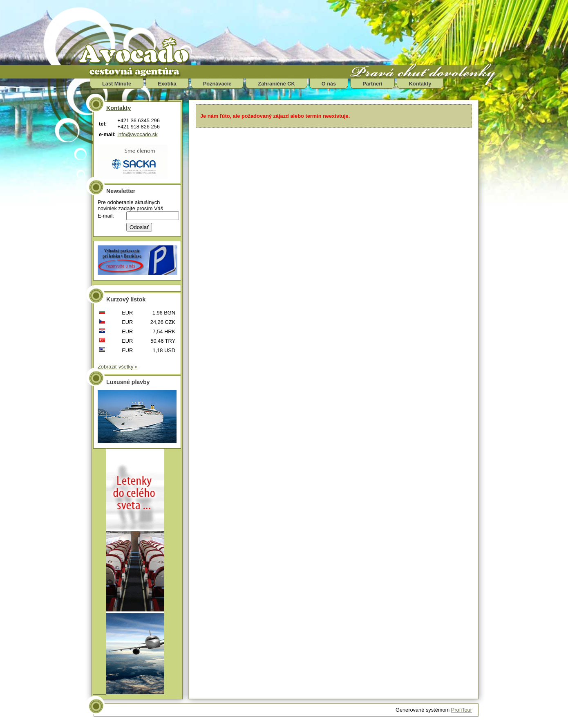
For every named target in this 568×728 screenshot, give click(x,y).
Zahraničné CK (276, 84)
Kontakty (420, 84)
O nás (329, 84)
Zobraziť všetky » (118, 367)
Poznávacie (217, 84)
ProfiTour (462, 710)
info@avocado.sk (137, 134)
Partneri (372, 84)
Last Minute (117, 84)
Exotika (167, 84)
